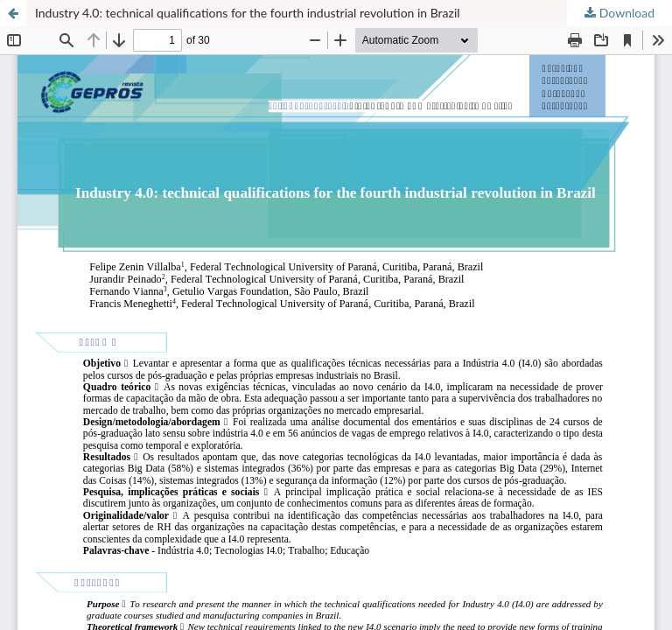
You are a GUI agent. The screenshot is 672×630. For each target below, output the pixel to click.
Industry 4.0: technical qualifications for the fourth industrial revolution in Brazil (248, 13)
